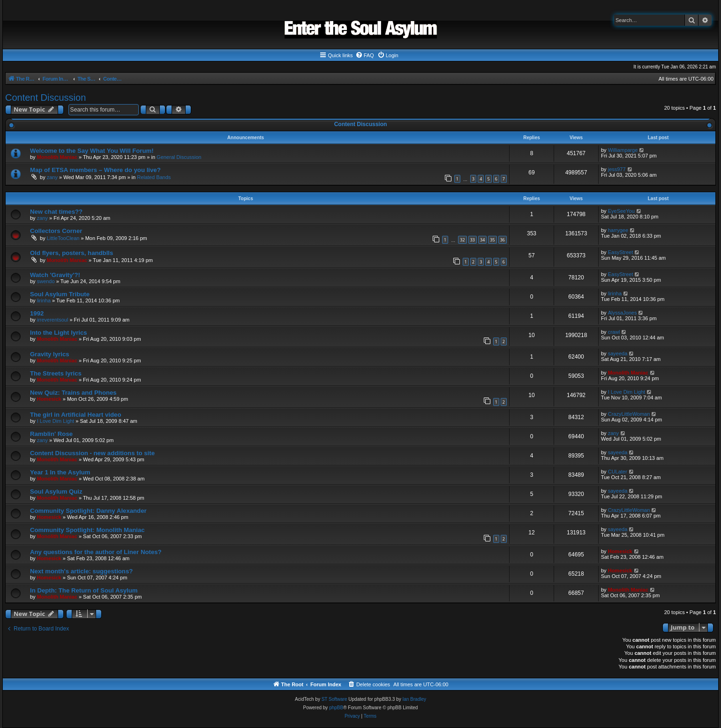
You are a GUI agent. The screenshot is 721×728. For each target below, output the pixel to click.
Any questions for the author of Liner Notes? (96, 552)
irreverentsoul (53, 320)
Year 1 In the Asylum (60, 472)
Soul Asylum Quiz (56, 492)
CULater (618, 472)
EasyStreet (621, 252)
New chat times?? (56, 212)
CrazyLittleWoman (629, 414)
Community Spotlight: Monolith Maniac (87, 530)
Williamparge (623, 150)
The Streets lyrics (56, 373)
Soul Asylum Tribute (60, 294)
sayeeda (618, 353)
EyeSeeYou (621, 211)
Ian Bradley (414, 699)
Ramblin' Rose (51, 434)
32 (462, 240)
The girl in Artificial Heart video (75, 415)
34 (482, 240)
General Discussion (179, 157)
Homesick (49, 399)
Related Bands (154, 177)
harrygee (618, 230)
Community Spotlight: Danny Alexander (88, 511)
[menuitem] (365, 55)
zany (52, 177)
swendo (46, 281)
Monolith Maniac (57, 157)
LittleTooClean (63, 238)
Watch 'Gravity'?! (55, 275)
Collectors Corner (56, 231)
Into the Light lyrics (59, 333)
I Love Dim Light (627, 392)
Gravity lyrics (50, 354)
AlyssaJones (623, 313)
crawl (614, 332)
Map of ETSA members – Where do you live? (95, 170)
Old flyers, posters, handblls (71, 253)
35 (492, 240)
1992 (37, 313)
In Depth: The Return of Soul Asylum (84, 590)
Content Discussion (45, 98)
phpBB (336, 708)
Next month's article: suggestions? (81, 571)
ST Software (334, 699)
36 (503, 240)
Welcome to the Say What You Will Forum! (92, 151)
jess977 (617, 169)
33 (473, 240)
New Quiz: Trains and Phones (73, 393)
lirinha (44, 300)
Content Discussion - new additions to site (92, 453)
